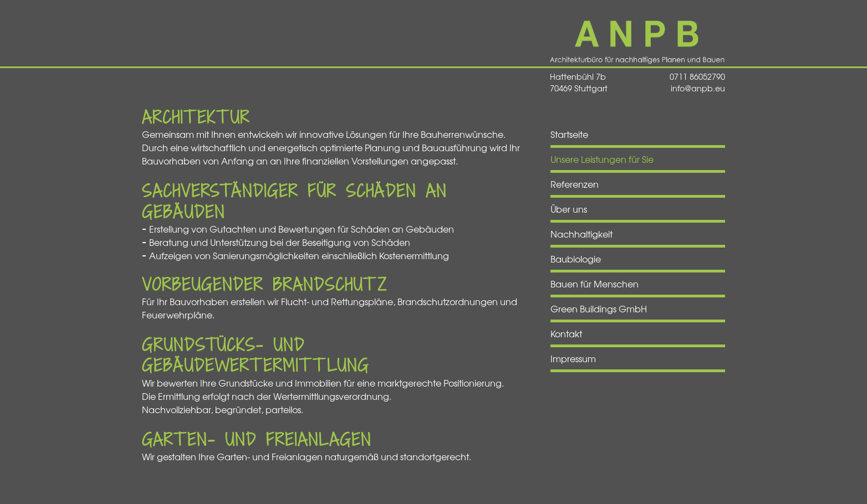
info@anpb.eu (698, 88)
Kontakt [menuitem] (566, 333)
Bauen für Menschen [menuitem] (595, 284)
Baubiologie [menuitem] (576, 259)
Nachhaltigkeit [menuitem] (582, 234)
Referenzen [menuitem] (575, 184)
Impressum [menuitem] (573, 358)
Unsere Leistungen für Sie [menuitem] (602, 159)
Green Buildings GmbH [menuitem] (599, 308)
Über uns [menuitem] (569, 209)
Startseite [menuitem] (569, 134)
